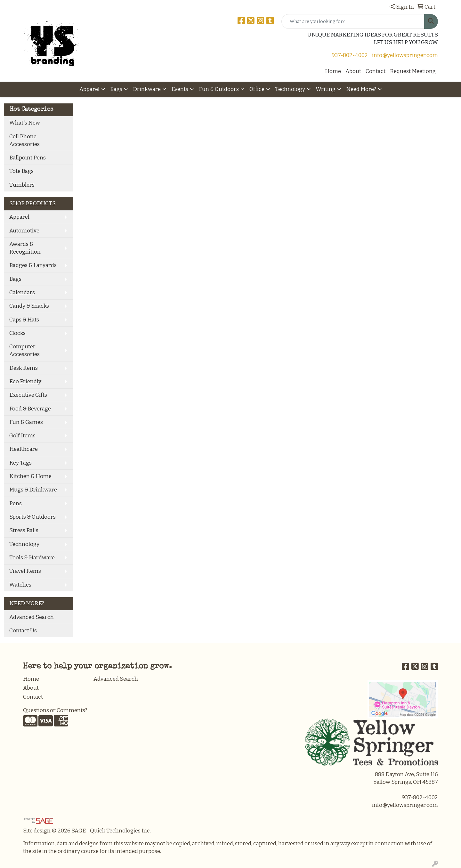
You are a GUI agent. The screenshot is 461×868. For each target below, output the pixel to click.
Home (333, 71)
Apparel (89, 89)
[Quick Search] (353, 21)
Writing (326, 89)
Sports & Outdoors (32, 517)
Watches (20, 585)
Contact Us (23, 631)
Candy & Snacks (29, 306)
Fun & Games (26, 422)
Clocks (17, 333)
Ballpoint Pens (28, 158)
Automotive (24, 231)
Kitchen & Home (30, 476)
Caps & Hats (24, 320)
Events (180, 89)
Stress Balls (24, 530)
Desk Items (24, 368)
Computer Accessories (24, 350)
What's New (25, 123)
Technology (290, 89)
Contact (376, 71)
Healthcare (24, 449)
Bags (116, 89)
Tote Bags (21, 171)
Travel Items (25, 571)
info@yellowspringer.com (405, 55)
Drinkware (147, 89)
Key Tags (20, 463)
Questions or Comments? (55, 710)
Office (257, 89)
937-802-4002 (350, 55)
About (353, 71)
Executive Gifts (28, 395)
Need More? (361, 89)
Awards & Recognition (25, 248)
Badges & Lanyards (33, 265)
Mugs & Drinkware (33, 490)
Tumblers (22, 185)
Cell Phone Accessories (24, 140)
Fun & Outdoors (219, 89)
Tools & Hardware (32, 558)
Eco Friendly (25, 381)
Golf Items (22, 436)
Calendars (22, 292)
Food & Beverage (30, 409)
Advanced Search (32, 617)
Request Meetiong (413, 71)
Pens (16, 503)
